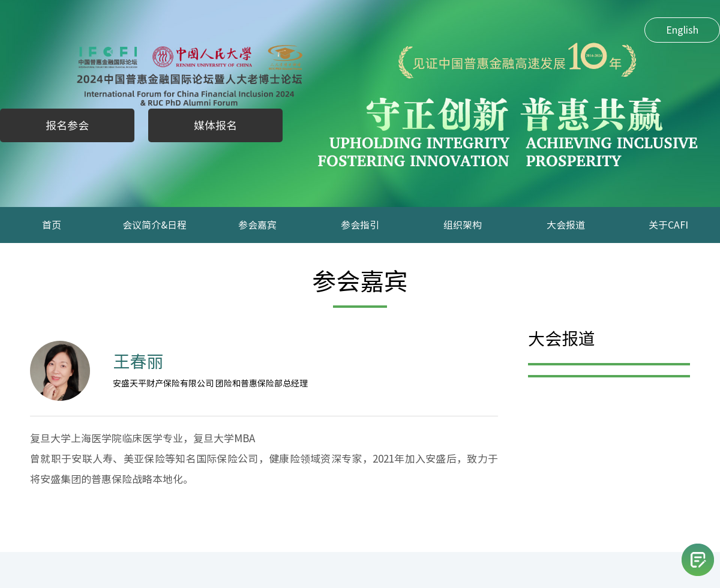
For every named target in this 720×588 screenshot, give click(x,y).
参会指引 (360, 225)
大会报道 (566, 225)
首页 (52, 225)
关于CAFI (668, 225)
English (682, 30)
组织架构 (463, 225)
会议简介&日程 (154, 225)
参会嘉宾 (257, 225)
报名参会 (67, 125)
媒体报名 (215, 125)
